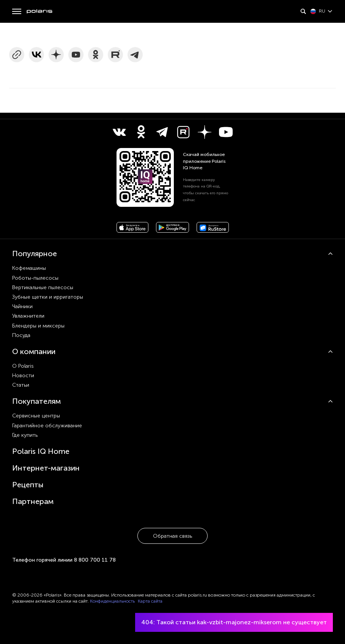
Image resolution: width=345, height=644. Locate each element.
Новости (23, 376)
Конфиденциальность (112, 601)
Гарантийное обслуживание (47, 426)
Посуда (21, 335)
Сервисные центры (36, 416)
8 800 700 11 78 (95, 560)
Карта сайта (150, 601)
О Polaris (23, 366)
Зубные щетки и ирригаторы (48, 297)
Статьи (21, 385)
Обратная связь (172, 536)
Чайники (22, 306)
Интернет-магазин (46, 468)
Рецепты (28, 485)
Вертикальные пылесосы (43, 287)
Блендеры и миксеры (38, 326)
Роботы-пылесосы (35, 278)
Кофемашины (29, 268)
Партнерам (33, 501)
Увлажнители (28, 316)
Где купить (25, 435)
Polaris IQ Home (41, 451)
